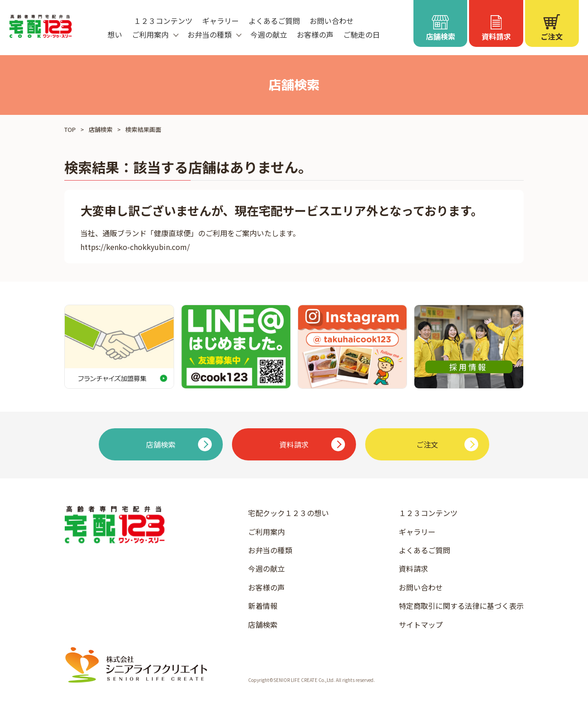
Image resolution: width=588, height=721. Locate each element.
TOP (70, 129)
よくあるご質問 (274, 21)
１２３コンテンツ (163, 21)
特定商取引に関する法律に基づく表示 (461, 606)
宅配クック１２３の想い (288, 513)
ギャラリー (220, 21)
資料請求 (413, 568)
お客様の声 (315, 34)
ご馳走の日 (362, 34)
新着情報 (263, 606)
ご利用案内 (266, 532)
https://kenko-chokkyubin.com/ (135, 247)
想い (115, 34)
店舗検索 (101, 129)
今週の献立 (269, 34)
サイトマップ (421, 624)
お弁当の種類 (270, 550)
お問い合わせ (332, 21)
